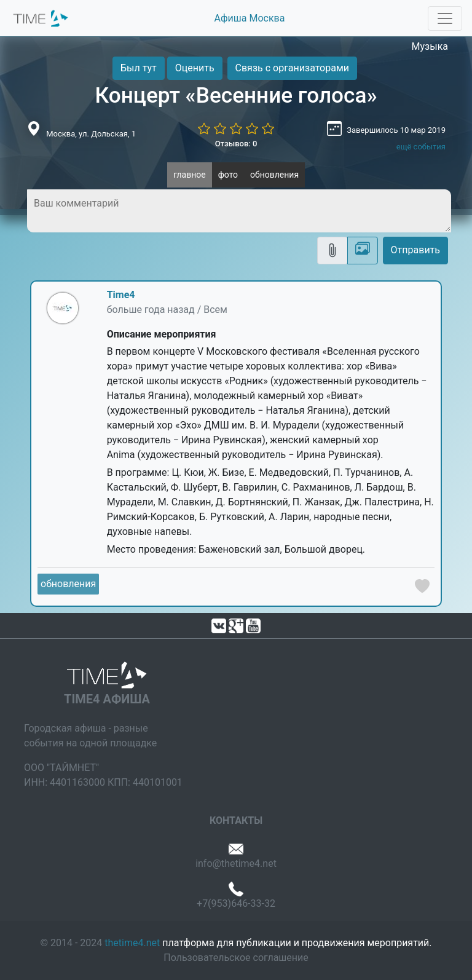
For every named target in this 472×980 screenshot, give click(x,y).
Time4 (121, 295)
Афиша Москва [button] (250, 18)
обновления (274, 175)
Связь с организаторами (292, 68)
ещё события (421, 147)
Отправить (415, 250)
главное (190, 175)
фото (228, 175)
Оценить (195, 68)
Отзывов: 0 (236, 144)
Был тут (139, 68)
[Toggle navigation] (445, 18)
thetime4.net (132, 943)
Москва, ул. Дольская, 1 (91, 134)
